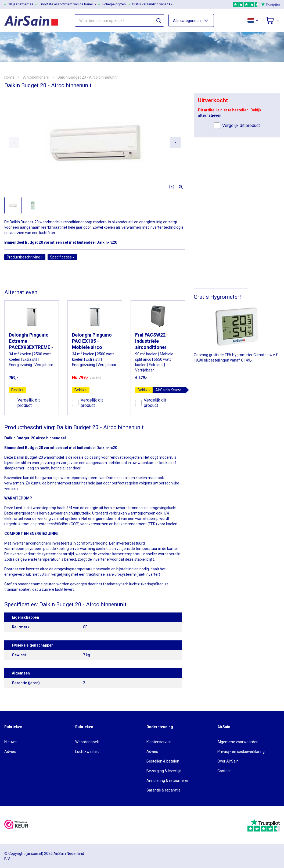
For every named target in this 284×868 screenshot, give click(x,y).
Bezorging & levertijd (164, 771)
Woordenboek (87, 742)
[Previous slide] (14, 143)
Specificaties (62, 257)
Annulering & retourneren (168, 781)
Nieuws (10, 742)
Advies (10, 752)
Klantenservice (159, 742)
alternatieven (210, 115)
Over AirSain (228, 761)
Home (9, 77)
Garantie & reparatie (163, 790)
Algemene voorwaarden (238, 742)
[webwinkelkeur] (16, 825)
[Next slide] (175, 143)
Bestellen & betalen (163, 761)
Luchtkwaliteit (87, 752)
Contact (224, 771)
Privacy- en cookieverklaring (241, 752)
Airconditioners (36, 77)
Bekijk (18, 390)
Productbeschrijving (25, 257)
